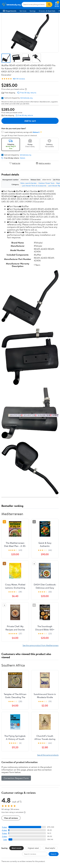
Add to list (15, 163)
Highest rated (33, 848)
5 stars (5, 827)
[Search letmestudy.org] (34, 5)
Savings (33, 11)
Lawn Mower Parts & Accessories (34, 186)
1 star (5, 840)
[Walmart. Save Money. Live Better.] (11, 5)
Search (54, 854)
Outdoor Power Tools (46, 183)
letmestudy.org (26, 98)
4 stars (4, 830)
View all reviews (11, 818)
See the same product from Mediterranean (41, 645)
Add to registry (43, 163)
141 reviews (21, 79)
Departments (10, 11)
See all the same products (48, 755)
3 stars (5, 833)
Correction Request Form (16, 778)
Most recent (17, 848)
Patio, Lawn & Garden (28, 183)
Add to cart (30, 121)
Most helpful (50, 848)
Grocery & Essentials (47, 11)
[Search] (49, 5)
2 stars (5, 836)
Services (23, 11)
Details (23, 158)
